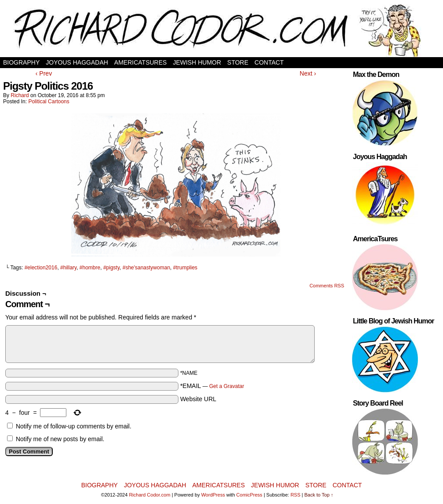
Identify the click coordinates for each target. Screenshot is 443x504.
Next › (308, 73)
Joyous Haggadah (77, 62)
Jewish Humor (197, 62)
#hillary (68, 268)
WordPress (213, 495)
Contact (269, 62)
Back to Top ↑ (319, 495)
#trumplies (185, 268)
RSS (296, 495)
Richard (20, 95)
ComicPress (249, 495)
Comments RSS (327, 286)
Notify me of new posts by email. (60, 439)
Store (238, 62)
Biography (21, 62)
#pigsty (111, 268)
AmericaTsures (141, 62)
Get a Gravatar (227, 386)
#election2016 (41, 268)
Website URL (198, 399)
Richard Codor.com (149, 495)
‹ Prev (44, 73)
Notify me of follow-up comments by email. (74, 426)
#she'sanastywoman (146, 268)
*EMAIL (212, 386)
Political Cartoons (49, 102)
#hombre (90, 268)
